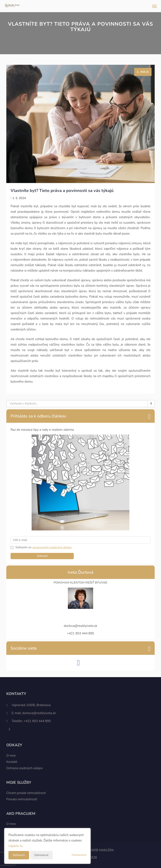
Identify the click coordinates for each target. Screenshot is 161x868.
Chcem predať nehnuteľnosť (26, 793)
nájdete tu (15, 846)
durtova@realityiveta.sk (39, 713)
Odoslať (42, 556)
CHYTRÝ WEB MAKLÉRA (96, 850)
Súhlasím (19, 855)
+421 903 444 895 (37, 721)
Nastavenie (79, 855)
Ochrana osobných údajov (25, 768)
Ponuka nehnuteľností (22, 799)
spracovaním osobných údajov (52, 547)
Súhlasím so (24, 547)
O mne (11, 756)
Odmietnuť (41, 855)
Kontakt (12, 762)
